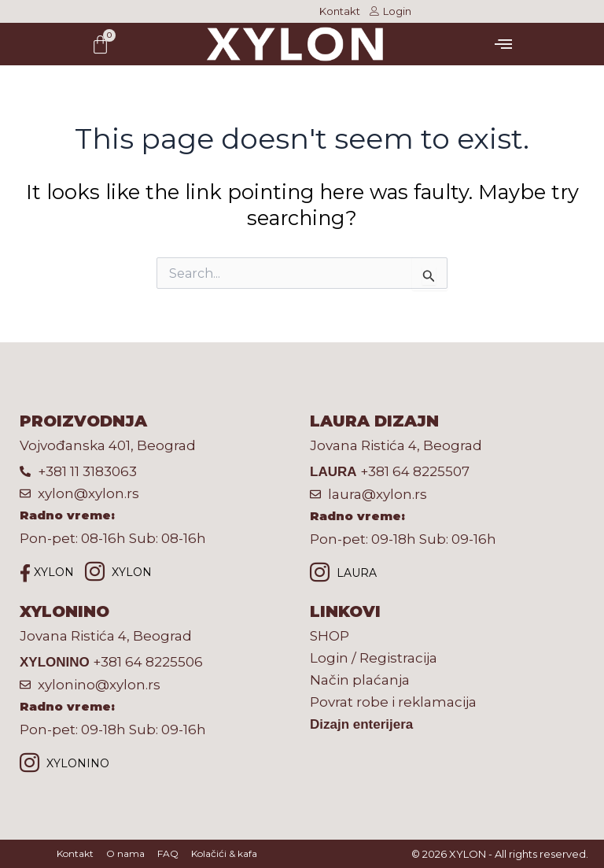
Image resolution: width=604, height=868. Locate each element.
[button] (503, 44)
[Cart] (100, 44)
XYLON (47, 573)
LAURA (343, 574)
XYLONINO (64, 765)
